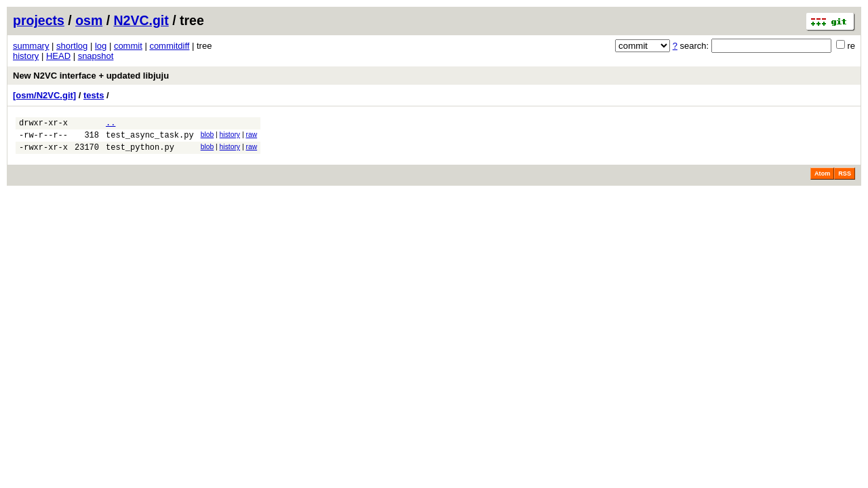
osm (89, 20)
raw (251, 137)
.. (111, 124)
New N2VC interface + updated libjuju (91, 76)
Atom (822, 180)
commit (128, 46)
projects (39, 20)
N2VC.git (141, 20)
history (26, 56)
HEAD (58, 56)
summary (31, 46)
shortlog (72, 46)
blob (208, 137)
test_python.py (140, 153)
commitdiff (169, 46)
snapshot (96, 56)
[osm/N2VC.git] (44, 95)
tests (94, 95)
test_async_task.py (150, 139)
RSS (845, 180)
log (101, 46)
